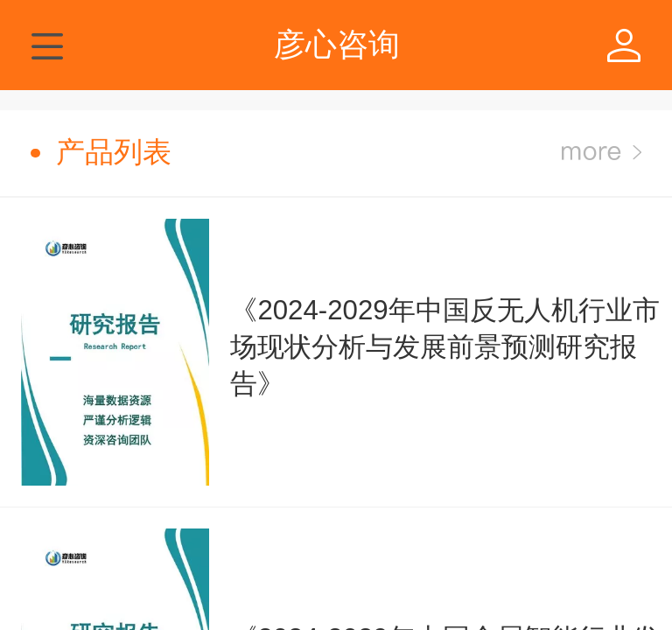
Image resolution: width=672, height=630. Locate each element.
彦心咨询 (337, 44)
